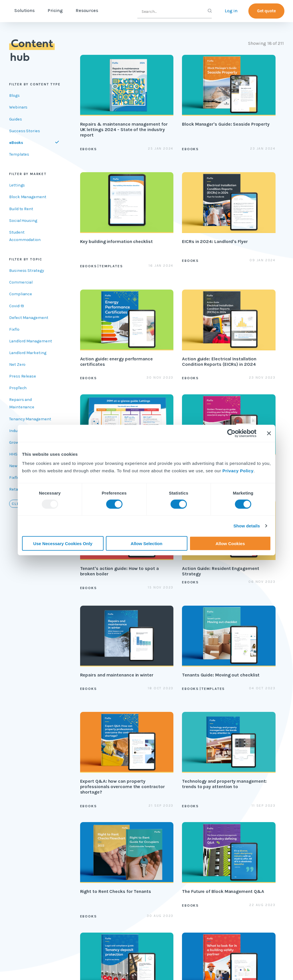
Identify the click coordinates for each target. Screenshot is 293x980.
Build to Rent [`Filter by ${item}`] (21, 209)
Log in (231, 11)
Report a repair (189, 905)
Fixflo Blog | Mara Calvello (190, 948)
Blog (132, 828)
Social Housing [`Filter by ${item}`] (23, 221)
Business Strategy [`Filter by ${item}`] (27, 271)
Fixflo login (186, 893)
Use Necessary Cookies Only (63, 543)
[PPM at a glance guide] (111, 323)
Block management (95, 832)
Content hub (140, 816)
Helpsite (183, 849)
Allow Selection (147, 543)
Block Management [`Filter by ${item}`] (28, 197)
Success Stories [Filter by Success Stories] (25, 131)
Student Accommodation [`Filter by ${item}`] (25, 236)
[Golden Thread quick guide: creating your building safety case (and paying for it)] (182, 323)
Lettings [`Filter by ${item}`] (17, 185)
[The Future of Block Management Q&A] (111, 642)
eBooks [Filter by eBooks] (16, 143)
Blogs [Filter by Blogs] (14, 96)
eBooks (135, 853)
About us (229, 816)
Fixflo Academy (190, 836)
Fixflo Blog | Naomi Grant (249, 948)
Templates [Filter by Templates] (19, 154)
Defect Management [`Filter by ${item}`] (29, 318)
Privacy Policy (238, 470)
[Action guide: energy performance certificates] (182, 218)
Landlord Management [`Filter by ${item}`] (30, 341)
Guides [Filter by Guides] (16, 119)
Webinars (137, 864)
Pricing (79, 10)
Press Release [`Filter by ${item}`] (23, 376)
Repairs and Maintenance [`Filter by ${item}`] (22, 403)
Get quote (266, 11)
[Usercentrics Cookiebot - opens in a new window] (231, 433)
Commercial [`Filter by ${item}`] (21, 282)
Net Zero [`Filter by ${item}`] (17, 365)
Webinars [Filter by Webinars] (18, 107)
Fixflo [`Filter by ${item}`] (14, 329)
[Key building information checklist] (253, 107)
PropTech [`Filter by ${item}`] (18, 388)
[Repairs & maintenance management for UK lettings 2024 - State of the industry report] (111, 107)
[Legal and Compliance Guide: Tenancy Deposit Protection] (182, 642)
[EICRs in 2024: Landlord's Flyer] (111, 218)
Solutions (48, 10)
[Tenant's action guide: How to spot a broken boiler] (253, 323)
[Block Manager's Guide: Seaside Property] (182, 107)
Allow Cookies (230, 543)
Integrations (94, 889)
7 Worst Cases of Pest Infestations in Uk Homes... (107, 948)
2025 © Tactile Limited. (173, 968)
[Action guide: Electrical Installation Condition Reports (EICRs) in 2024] (253, 218)
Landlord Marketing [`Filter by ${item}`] (28, 353)
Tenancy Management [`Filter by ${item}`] (30, 419)
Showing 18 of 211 (266, 43)
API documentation (190, 865)
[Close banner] (269, 433)
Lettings (90, 816)
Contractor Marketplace (94, 873)
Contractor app (190, 881)
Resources (111, 10)
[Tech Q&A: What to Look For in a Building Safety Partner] (253, 642)
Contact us (231, 840)
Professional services (187, 820)
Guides (135, 840)
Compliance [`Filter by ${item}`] (21, 294)
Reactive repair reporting (97, 853)
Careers (228, 828)
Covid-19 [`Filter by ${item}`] (17, 306)
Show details (247, 526)
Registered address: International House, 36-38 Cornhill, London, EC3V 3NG (71, 967)
